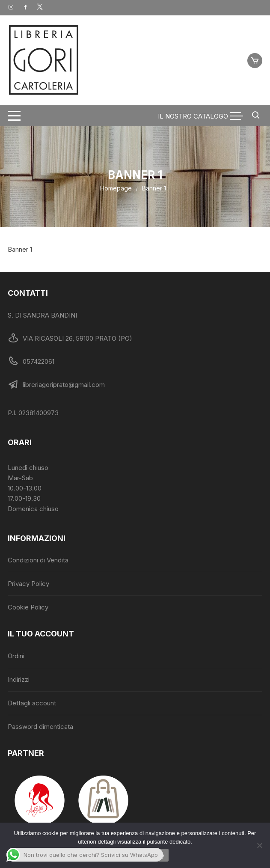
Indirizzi (19, 679)
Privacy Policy (28, 584)
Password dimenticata (40, 727)
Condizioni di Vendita (38, 560)
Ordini (16, 656)
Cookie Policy (28, 607)
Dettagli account (32, 703)
